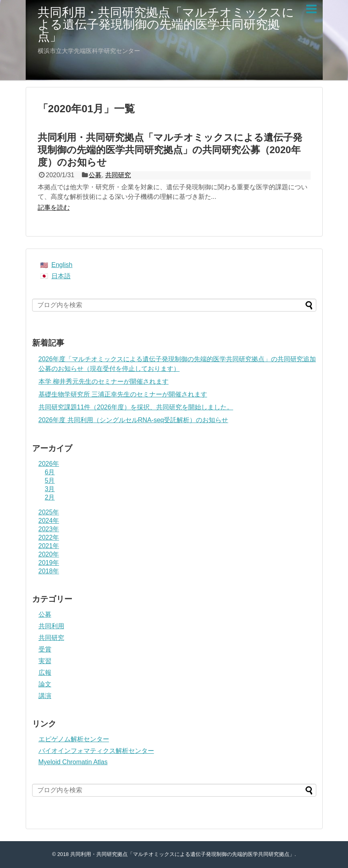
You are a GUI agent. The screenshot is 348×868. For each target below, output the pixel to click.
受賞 (45, 649)
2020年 (49, 554)
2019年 (49, 563)
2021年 (49, 546)
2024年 (49, 521)
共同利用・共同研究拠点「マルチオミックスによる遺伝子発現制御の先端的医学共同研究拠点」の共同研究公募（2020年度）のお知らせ (170, 150)
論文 (45, 684)
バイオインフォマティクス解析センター (96, 751)
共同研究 (118, 175)
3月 (50, 489)
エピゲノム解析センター (74, 739)
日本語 (61, 276)
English (62, 265)
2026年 (49, 464)
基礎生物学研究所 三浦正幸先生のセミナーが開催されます (123, 394)
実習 (45, 661)
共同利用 (51, 626)
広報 (45, 673)
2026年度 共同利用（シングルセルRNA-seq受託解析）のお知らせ (133, 420)
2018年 (49, 571)
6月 (50, 472)
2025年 (49, 512)
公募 (95, 175)
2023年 (49, 529)
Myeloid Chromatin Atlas (73, 762)
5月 (50, 481)
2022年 (49, 537)
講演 (45, 696)
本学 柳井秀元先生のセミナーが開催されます (104, 381)
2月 (50, 497)
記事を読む (54, 207)
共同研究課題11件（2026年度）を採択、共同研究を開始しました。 (136, 407)
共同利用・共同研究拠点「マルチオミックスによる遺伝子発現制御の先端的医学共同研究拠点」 (166, 24)
